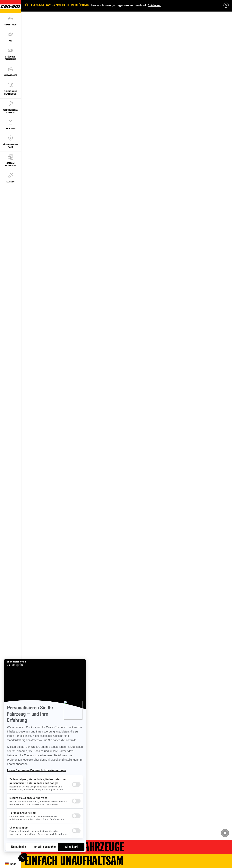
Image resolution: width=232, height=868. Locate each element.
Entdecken (155, 5)
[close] (226, 5)
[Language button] (10, 864)
